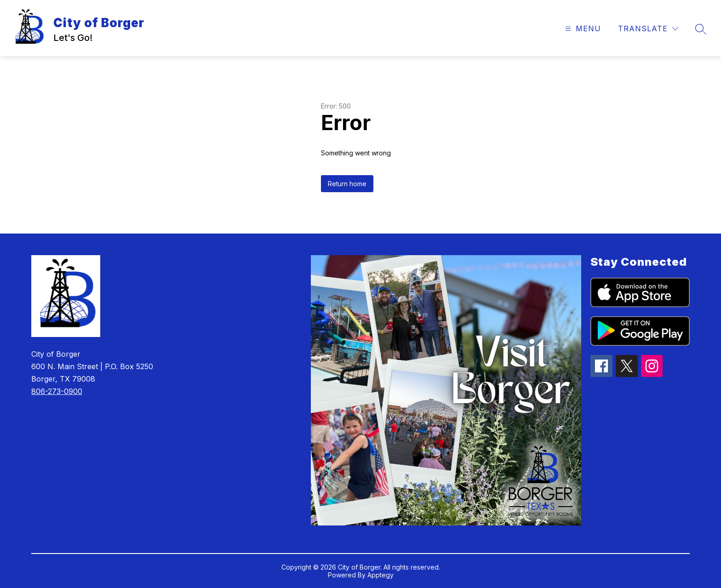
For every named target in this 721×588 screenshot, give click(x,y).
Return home (347, 184)
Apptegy (381, 575)
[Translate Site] (648, 29)
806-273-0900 (57, 391)
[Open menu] (582, 29)
